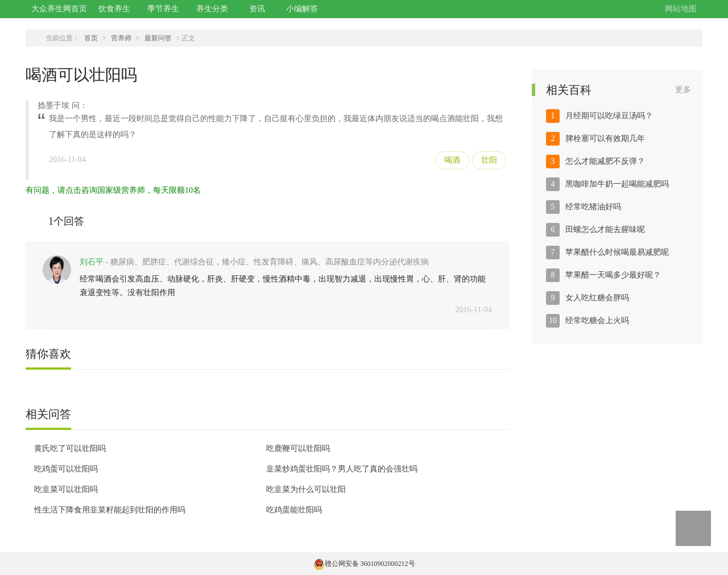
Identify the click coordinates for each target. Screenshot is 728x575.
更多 (683, 90)
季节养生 (163, 9)
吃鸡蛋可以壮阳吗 (66, 469)
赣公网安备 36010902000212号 (364, 564)
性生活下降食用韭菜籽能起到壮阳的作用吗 (110, 510)
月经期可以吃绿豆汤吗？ (609, 116)
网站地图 (681, 9)
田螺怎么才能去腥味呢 (605, 229)
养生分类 (212, 9)
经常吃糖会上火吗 (597, 320)
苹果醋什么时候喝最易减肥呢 (617, 252)
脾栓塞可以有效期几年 (605, 138)
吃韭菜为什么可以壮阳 (306, 489)
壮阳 (489, 160)
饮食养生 (114, 9)
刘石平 (92, 262)
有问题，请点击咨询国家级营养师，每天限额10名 (113, 190)
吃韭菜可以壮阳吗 (66, 489)
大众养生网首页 (59, 9)
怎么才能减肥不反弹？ (605, 161)
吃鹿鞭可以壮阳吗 (298, 448)
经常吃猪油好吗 (593, 207)
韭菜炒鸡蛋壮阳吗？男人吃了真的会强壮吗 (342, 469)
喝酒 (452, 160)
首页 (91, 38)
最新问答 (158, 38)
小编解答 (302, 9)
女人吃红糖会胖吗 (597, 298)
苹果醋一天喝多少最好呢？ (613, 275)
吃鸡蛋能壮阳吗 (294, 510)
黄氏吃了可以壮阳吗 (70, 448)
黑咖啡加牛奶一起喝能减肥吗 (617, 184)
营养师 (121, 38)
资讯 (257, 9)
